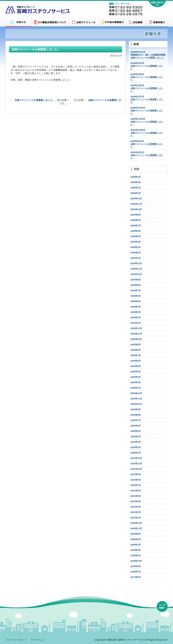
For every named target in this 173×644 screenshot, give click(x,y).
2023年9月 (136, 345)
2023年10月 (136, 339)
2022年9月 (136, 410)
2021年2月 (136, 512)
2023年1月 (136, 388)
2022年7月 (136, 420)
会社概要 (136, 22)
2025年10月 (136, 209)
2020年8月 (136, 539)
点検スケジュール (84, 22)
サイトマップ (38, 640)
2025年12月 (136, 199)
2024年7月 (136, 291)
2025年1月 (136, 258)
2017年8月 (136, 577)
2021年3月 (136, 507)
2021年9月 (136, 474)
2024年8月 (136, 285)
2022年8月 (136, 415)
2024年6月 (136, 296)
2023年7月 (136, 355)
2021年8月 (136, 480)
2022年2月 (136, 447)
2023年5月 (136, 366)
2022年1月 (136, 453)
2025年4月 (136, 242)
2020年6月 (136, 550)
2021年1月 (136, 518)
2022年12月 (136, 393)
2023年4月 (136, 372)
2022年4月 (136, 437)
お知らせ (18, 22)
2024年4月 (136, 307)
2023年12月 (136, 328)
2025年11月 (136, 204)
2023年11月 (136, 334)
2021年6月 (136, 491)
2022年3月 (136, 442)
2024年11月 (136, 269)
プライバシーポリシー (16, 640)
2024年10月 (136, 274)
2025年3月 (136, 247)
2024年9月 (136, 280)
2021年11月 (136, 464)
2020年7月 (136, 545)
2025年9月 (136, 215)
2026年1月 (136, 193)
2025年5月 (136, 236)
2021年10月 (136, 469)
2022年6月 (136, 426)
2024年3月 (136, 312)
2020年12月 (136, 523)
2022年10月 (136, 404)
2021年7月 (136, 485)
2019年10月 (136, 561)
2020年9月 (136, 534)
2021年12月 (136, 458)
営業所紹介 (157, 22)
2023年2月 (136, 383)
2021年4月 (136, 502)
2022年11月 (136, 399)
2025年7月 (136, 226)
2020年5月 (136, 556)
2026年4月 (136, 177)
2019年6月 (136, 566)
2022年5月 (136, 431)
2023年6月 (136, 361)
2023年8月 (136, 350)
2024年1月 (136, 323)
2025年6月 (136, 231)
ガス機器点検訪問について (50, 22)
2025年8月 (136, 220)
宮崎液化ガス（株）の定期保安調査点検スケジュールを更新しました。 (148, 55)
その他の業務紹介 (112, 22)
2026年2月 (136, 188)
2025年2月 (136, 253)
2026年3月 (136, 182)
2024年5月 (136, 301)
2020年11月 (136, 529)
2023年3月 (136, 377)
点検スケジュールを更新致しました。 (35, 100)
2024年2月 (136, 318)
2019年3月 (136, 572)
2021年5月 (136, 496)
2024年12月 (136, 264)
